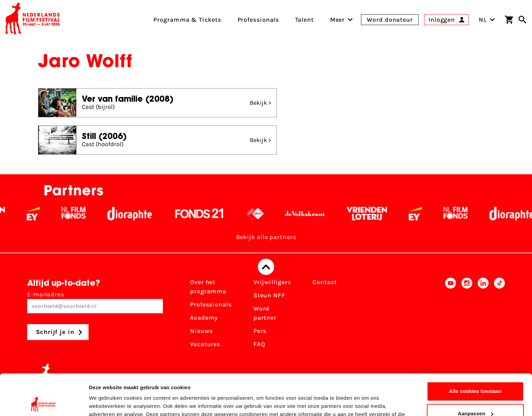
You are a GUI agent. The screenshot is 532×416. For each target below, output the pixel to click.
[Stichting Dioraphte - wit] (135, 214)
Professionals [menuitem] (258, 20)
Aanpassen (476, 375)
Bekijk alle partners (266, 237)
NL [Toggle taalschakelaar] (487, 20)
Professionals (211, 304)
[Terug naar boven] (266, 267)
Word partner (265, 313)
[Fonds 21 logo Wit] (205, 214)
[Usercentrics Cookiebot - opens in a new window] (44, 403)
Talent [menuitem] (304, 20)
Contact (325, 282)
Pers (260, 331)
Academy (204, 318)
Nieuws (201, 331)
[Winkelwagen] (509, 20)
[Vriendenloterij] (372, 214)
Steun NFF (269, 295)
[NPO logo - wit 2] (260, 214)
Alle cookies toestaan (475, 353)
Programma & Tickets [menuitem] (187, 20)
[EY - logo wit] (39, 214)
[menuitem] (338, 20)
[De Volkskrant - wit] (310, 214)
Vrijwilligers (272, 282)
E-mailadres (95, 302)
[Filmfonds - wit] (79, 214)
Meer (338, 20)
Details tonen (105, 403)
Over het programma (208, 287)
